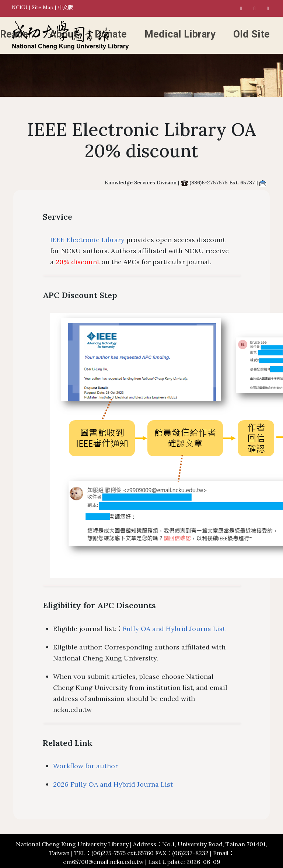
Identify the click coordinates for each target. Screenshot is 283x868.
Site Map (43, 7)
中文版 (65, 7)
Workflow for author (85, 766)
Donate (111, 34)
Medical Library (180, 34)
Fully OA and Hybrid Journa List (174, 629)
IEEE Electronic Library (87, 240)
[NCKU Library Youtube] (268, 8)
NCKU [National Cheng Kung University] (20, 7)
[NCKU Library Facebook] (241, 8)
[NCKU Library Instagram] (255, 8)
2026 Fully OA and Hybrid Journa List (113, 784)
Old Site (251, 34)
